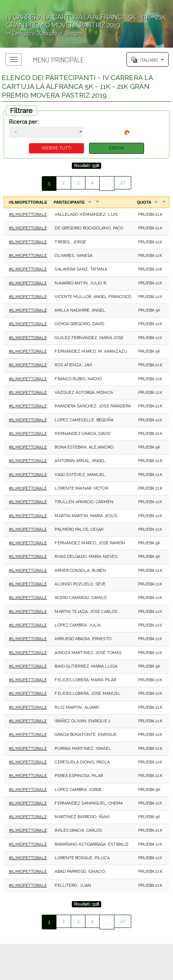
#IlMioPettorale (28, 216)
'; (86, 24)
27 (124, 185)
